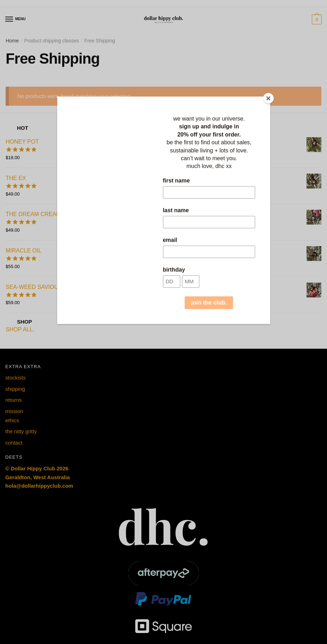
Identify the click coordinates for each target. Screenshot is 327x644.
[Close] (268, 98)
